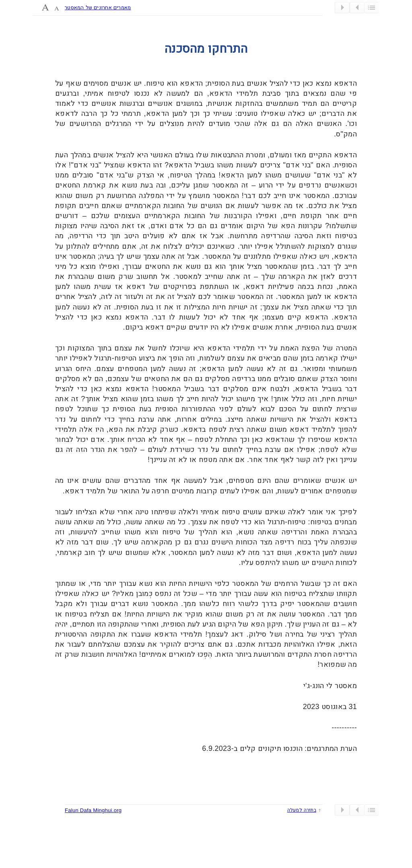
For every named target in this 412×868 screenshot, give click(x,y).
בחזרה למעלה (302, 810)
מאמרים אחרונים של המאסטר (98, 7)
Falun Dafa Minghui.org (93, 810)
